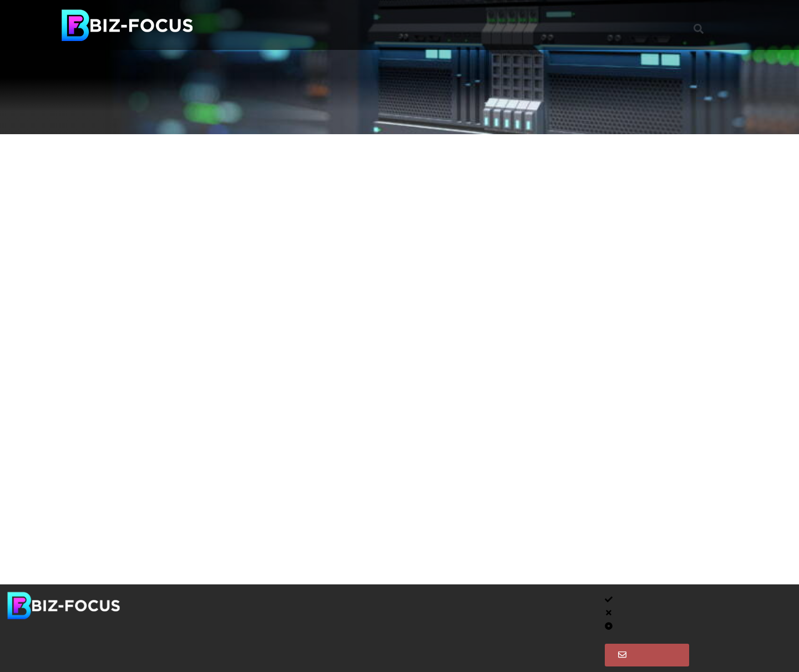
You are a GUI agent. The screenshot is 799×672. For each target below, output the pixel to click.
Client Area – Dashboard (427, 602)
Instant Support (510, 25)
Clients (444, 25)
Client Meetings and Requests (438, 628)
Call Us (393, 653)
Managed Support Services (268, 25)
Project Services (376, 25)
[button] (698, 29)
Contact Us (584, 25)
